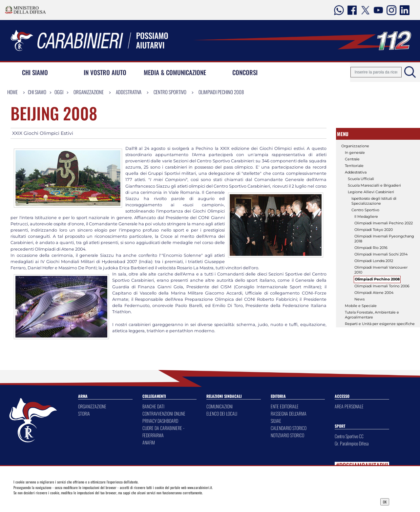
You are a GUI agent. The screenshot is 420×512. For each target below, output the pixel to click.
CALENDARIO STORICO (289, 428)
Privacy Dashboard (57, 501)
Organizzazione (89, 92)
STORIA (84, 413)
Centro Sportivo (170, 92)
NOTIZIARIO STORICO (287, 435)
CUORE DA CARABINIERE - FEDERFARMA (163, 431)
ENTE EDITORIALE (285, 406)
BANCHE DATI (153, 406)
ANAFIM (149, 442)
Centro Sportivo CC (349, 436)
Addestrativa (129, 92)
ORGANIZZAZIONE (92, 406)
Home (12, 92)
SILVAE (276, 421)
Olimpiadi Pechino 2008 (221, 92)
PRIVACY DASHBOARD (160, 421)
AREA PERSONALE (349, 406)
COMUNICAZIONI (220, 406)
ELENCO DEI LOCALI (222, 413)
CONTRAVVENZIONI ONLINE (164, 413)
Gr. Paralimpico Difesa (352, 443)
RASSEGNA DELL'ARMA (289, 413)
